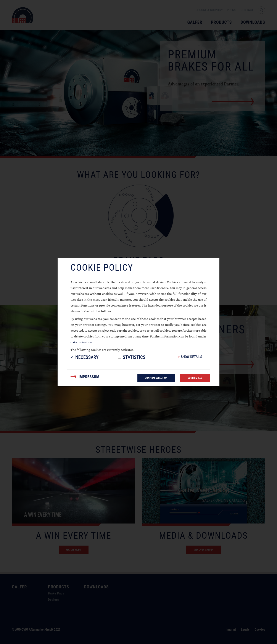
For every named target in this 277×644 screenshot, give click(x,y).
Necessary (87, 357)
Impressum (89, 377)
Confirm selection (156, 378)
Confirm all (195, 378)
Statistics (134, 357)
